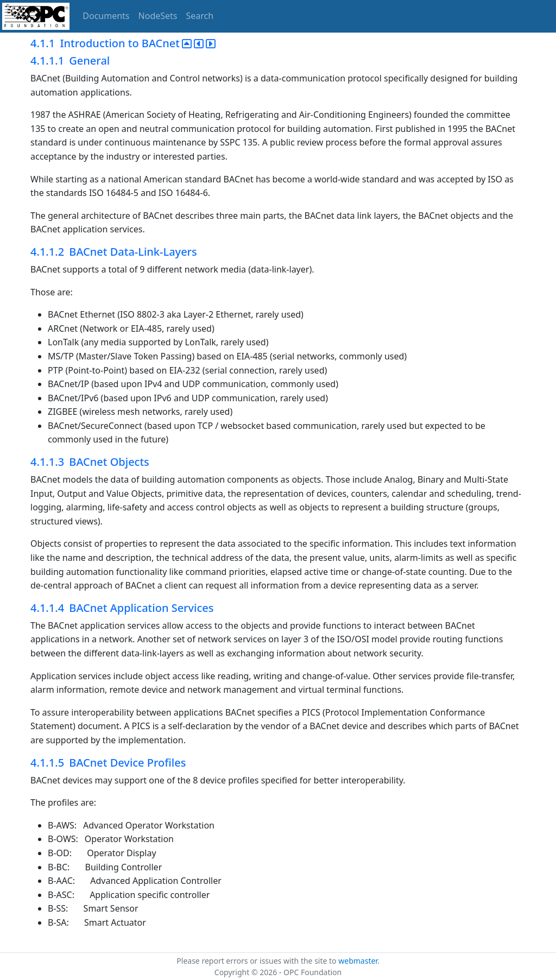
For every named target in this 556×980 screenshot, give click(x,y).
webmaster (358, 961)
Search (200, 16)
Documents (106, 16)
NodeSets (158, 16)
